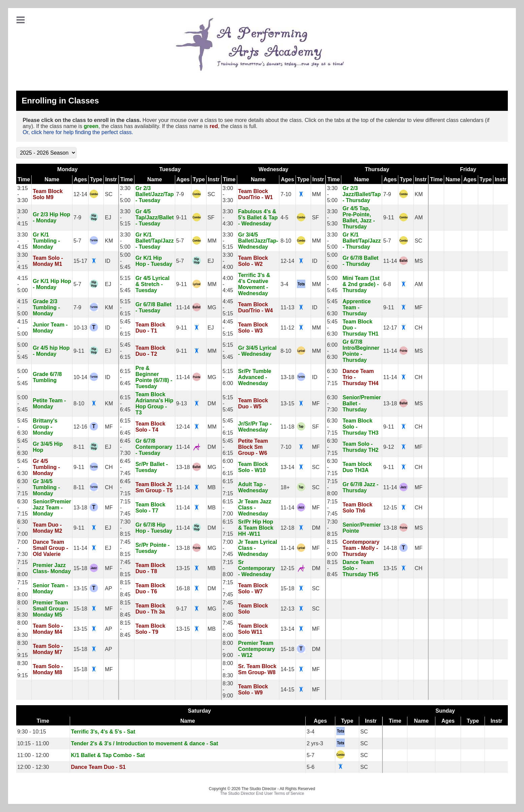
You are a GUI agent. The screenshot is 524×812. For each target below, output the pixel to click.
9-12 (389, 447)
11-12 (287, 328)
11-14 (390, 261)
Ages (80, 179)
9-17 (182, 609)
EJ (108, 217)
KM (419, 194)
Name (52, 179)
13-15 (287, 403)
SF (211, 217)
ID (107, 261)
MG (212, 307)
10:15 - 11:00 (33, 743)
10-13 (80, 328)
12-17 (390, 328)
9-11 (182, 217)
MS (419, 261)
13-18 (287, 377)
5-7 (77, 241)
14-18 (390, 548)
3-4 (284, 284)
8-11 (79, 447)
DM (212, 403)
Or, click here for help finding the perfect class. (78, 132)
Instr (111, 179)
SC (109, 194)
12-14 (80, 194)
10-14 (80, 377)
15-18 (80, 568)
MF (419, 307)
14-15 (287, 669)
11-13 (287, 307)
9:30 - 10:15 (32, 732)
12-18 (287, 528)
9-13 (182, 403)
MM (317, 194)
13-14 (287, 467)
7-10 (286, 194)
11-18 (287, 427)
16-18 (183, 588)
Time (24, 179)
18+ (285, 487)
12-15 (390, 508)
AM (419, 217)
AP (108, 588)
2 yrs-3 (315, 743)
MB (212, 487)
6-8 (387, 284)
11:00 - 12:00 (33, 755)
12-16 (80, 427)
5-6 (311, 767)
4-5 (284, 217)
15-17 (80, 261)
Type (96, 179)
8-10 (286, 241)
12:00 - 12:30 (33, 767)
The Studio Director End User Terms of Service (262, 793)
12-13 (287, 609)
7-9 (180, 194)
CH (419, 328)
